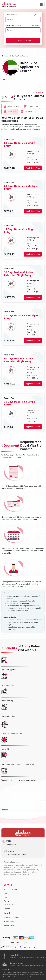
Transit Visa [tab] (27, 111)
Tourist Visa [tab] (10, 111)
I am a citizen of (23, 15)
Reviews (7, 909)
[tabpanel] (23, 283)
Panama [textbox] (10, 19)
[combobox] (23, 20)
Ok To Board (9, 905)
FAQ (5, 897)
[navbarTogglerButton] (41, 5)
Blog (6, 893)
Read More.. (38, 93)
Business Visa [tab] (31, 106)
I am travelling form (23, 25)
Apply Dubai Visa (23, 40)
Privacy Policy (9, 921)
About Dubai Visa (10, 889)
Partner (7, 901)
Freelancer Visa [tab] (11, 106)
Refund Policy (9, 925)
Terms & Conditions (11, 918)
